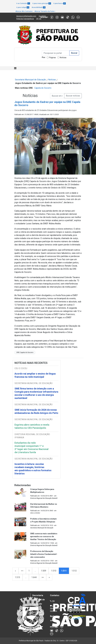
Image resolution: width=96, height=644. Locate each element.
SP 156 (39, 19)
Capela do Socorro (43, 88)
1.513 (17, 577)
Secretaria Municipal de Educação (30, 80)
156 (53, 601)
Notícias (63, 58)
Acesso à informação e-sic (26, 16)
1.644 (34, 577)
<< (22, 571)
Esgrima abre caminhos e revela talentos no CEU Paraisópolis (32, 426)
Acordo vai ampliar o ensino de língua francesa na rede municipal (35, 375)
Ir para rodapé (23, 7)
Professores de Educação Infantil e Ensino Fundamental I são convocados (44, 554)
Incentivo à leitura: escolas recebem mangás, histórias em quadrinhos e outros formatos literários (33, 469)
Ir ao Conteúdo (23, 3)
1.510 (54, 571)
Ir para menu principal (42, 3)
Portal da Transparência (25, 19)
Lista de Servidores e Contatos (55, 608)
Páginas (52, 58)
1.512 (74, 571)
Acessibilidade (39, 7)
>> (43, 577)
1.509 (44, 571)
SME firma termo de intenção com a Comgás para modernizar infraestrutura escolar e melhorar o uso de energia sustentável (36, 393)
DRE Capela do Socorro (25, 352)
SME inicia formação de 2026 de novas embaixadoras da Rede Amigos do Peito (36, 411)
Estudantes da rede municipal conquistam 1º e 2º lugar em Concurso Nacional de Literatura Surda (31, 448)
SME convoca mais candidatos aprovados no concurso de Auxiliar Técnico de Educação (44, 536)
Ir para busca (60, 3)
